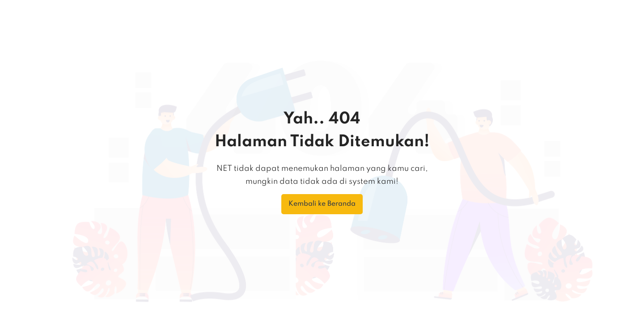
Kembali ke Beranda (322, 204)
